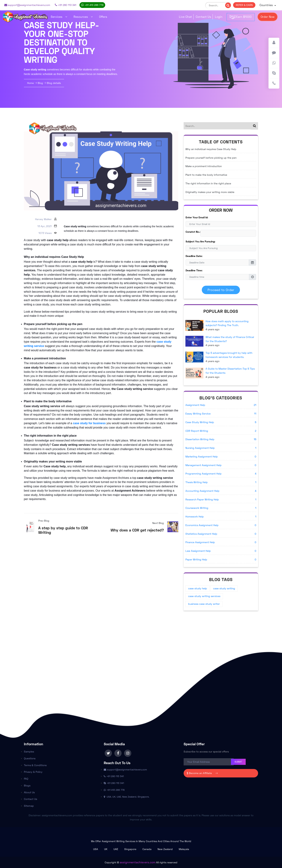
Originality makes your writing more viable (210, 192)
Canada (147, 849)
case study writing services (204, 596)
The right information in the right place (208, 183)
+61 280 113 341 (66, 5)
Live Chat (185, 17)
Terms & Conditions (35, 765)
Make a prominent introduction (204, 166)
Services (59, 17)
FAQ (26, 779)
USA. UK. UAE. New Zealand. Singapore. (127, 797)
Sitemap (29, 806)
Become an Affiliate (202, 773)
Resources (83, 17)
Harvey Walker (43, 219)
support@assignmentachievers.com (27, 5)
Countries (267, 5)
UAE (116, 849)
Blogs (27, 785)
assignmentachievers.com (137, 862)
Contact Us (203, 17)
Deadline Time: (194, 270)
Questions (30, 758)
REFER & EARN (244, 5)
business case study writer (204, 604)
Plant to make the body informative (206, 175)
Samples (29, 751)
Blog (40, 83)
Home (31, 83)
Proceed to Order (221, 290)
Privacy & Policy (33, 772)
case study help (198, 588)
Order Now (268, 17)
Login (219, 17)
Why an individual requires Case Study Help (211, 149)
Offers (103, 17)
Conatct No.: (193, 232)
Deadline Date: (194, 256)
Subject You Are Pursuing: (200, 241)
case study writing (224, 588)
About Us (29, 792)
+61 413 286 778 (92, 5)
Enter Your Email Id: (197, 217)
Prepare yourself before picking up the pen (211, 158)
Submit (238, 762)
